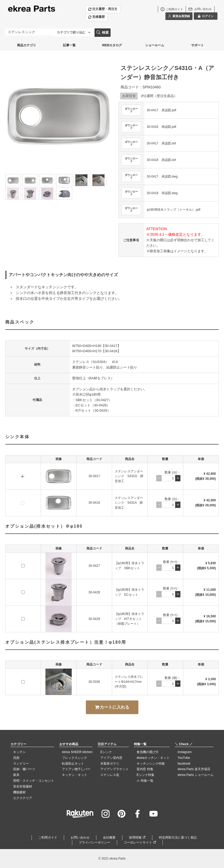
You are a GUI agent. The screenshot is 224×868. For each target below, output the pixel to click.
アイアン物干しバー (76, 769)
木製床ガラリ (110, 764)
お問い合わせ (80, 837)
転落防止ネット (73, 764)
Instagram (184, 752)
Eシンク (106, 752)
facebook (184, 764)
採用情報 (135, 837)
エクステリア (23, 798)
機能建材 (19, 792)
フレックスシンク (75, 758)
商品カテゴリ (27, 45)
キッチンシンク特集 (151, 764)
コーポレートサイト (138, 842)
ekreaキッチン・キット (153, 758)
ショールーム (155, 45)
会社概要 (109, 837)
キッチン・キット (75, 775)
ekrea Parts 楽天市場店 (194, 769)
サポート (197, 45)
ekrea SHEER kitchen (77, 752)
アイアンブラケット (114, 769)
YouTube (184, 758)
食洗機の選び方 (148, 752)
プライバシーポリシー (95, 842)
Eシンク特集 (145, 775)
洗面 (16, 758)
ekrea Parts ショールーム (196, 775)
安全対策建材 (23, 786)
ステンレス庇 (110, 775)
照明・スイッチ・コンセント (34, 781)
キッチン (19, 752)
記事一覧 (69, 45)
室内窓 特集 (145, 769)
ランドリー (21, 764)
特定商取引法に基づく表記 (178, 837)
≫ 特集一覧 (145, 781)
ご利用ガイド (48, 837)
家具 (16, 775)
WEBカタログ (112, 45)
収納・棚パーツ (24, 769)
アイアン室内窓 (111, 758)
